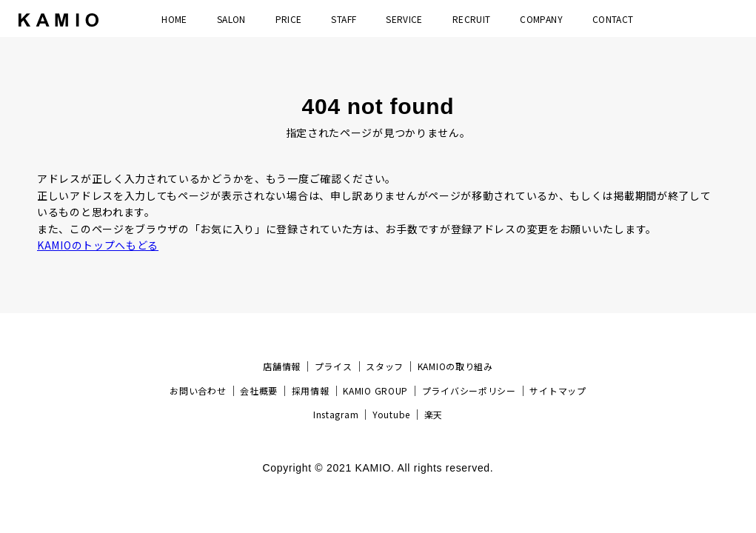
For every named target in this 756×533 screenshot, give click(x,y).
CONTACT (613, 19)
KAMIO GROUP (375, 390)
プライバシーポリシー (469, 390)
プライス (334, 366)
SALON (231, 19)
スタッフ (385, 366)
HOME (174, 19)
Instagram (336, 414)
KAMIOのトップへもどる (98, 245)
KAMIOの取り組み (455, 366)
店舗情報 (282, 366)
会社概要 (259, 390)
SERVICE (404, 19)
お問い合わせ (198, 390)
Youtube (391, 414)
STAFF (344, 19)
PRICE (289, 19)
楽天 (434, 414)
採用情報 (311, 390)
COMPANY (541, 19)
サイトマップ (558, 390)
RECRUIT (472, 19)
